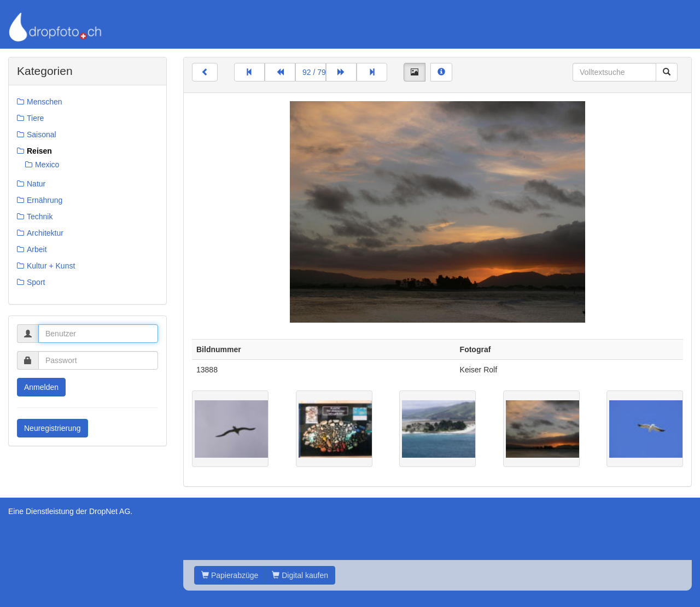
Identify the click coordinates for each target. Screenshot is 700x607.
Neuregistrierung (52, 428)
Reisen (39, 151)
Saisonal (42, 135)
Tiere (35, 118)
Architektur (45, 233)
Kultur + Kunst (51, 266)
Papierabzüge (230, 575)
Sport (36, 282)
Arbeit (37, 249)
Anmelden (41, 387)
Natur (36, 184)
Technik (40, 217)
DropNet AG (110, 511)
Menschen (45, 102)
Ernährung (45, 200)
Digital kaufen (300, 575)
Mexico (47, 165)
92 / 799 (314, 72)
